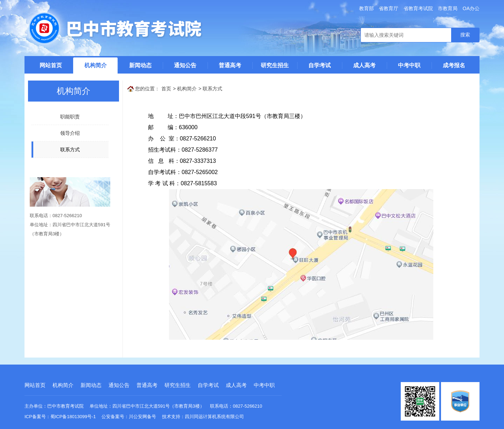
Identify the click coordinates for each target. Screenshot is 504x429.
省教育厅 (388, 8)
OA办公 (471, 8)
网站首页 (51, 65)
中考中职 (409, 65)
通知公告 (185, 65)
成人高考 (364, 65)
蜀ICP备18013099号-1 (73, 417)
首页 (166, 89)
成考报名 (454, 65)
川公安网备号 (142, 417)
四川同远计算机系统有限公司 (214, 417)
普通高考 (230, 65)
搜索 (465, 35)
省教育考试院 (418, 8)
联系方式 (212, 89)
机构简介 (96, 65)
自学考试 (320, 65)
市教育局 (448, 8)
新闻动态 (140, 65)
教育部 (366, 8)
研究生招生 (275, 65)
